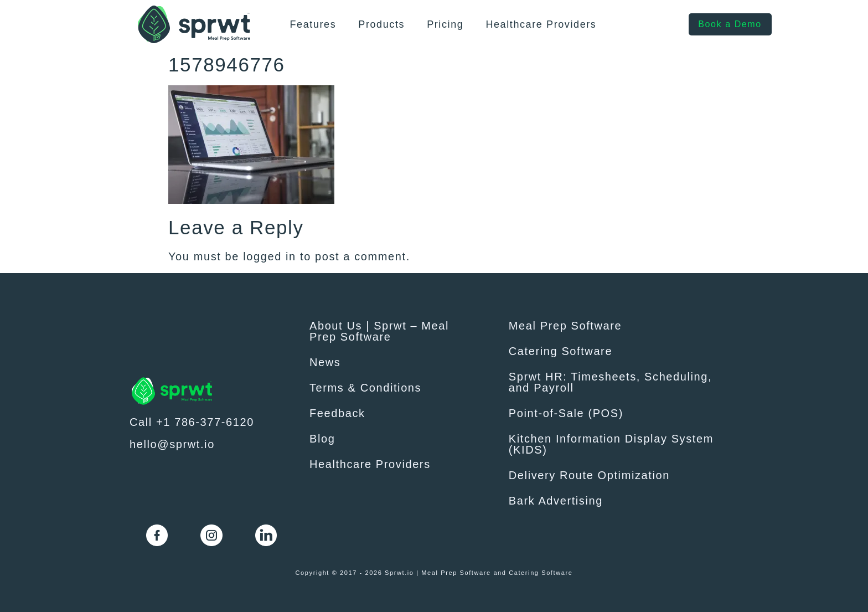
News (325, 362)
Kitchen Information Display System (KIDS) (611, 444)
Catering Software (560, 351)
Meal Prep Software (565, 326)
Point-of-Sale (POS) (566, 413)
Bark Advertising (556, 501)
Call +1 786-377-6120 (192, 422)
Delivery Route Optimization (589, 475)
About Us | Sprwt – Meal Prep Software (379, 331)
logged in (270, 256)
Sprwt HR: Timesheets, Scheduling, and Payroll (610, 382)
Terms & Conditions (365, 388)
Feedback (337, 413)
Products (381, 24)
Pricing (445, 24)
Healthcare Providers (541, 24)
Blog (322, 439)
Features (313, 24)
